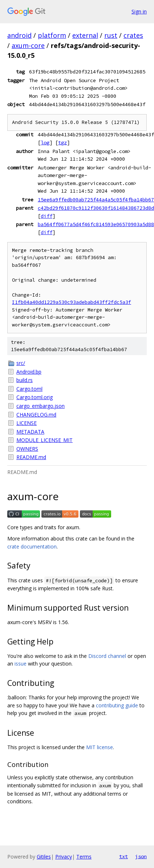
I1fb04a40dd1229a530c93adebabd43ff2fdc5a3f (72, 302)
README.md (31, 457)
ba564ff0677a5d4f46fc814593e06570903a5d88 (96, 224)
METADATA (30, 432)
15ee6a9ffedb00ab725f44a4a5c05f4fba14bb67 (96, 200)
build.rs (25, 380)
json (141, 856)
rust (111, 35)
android (19, 35)
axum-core (28, 45)
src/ (21, 363)
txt (123, 856)
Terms (84, 857)
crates (133, 35)
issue (21, 664)
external (85, 35)
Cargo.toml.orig (35, 397)
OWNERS (27, 449)
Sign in (139, 11)
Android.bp (29, 372)
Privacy (64, 857)
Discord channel (107, 656)
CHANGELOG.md (36, 415)
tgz (62, 142)
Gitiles (44, 857)
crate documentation (32, 546)
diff (46, 216)
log (45, 142)
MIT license (100, 747)
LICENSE (27, 423)
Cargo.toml (29, 389)
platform (52, 35)
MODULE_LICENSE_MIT (44, 440)
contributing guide (117, 705)
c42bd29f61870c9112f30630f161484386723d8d (96, 208)
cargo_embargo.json (40, 406)
